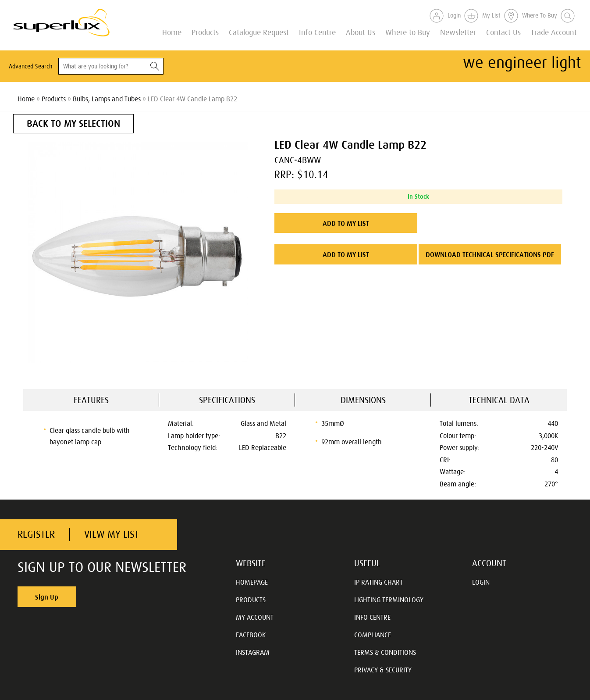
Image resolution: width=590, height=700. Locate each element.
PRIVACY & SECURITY (383, 670)
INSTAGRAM (253, 652)
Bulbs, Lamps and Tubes (107, 99)
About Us (361, 32)
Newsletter (458, 32)
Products (205, 32)
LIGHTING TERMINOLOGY (389, 600)
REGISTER (36, 534)
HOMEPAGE (252, 582)
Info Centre (317, 32)
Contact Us (503, 32)
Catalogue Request (259, 32)
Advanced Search (30, 66)
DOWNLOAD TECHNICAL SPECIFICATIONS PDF (490, 254)
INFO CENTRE (372, 617)
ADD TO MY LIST (346, 223)
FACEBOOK (251, 635)
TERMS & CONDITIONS (385, 652)
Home (172, 32)
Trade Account (554, 32)
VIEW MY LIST (112, 534)
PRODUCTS (251, 600)
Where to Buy (408, 32)
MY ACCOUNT (255, 617)
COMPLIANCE (373, 635)
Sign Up (47, 597)
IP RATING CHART (379, 582)
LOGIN (481, 582)
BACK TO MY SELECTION (73, 123)
